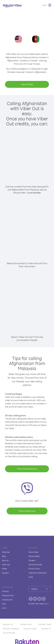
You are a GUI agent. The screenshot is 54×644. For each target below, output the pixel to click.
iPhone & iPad (8, 595)
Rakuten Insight (30, 629)
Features (6, 552)
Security (5, 560)
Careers (32, 560)
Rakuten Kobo (26, 624)
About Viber (33, 552)
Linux (4, 608)
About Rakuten (9, 633)
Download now (27, 511)
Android (5, 591)
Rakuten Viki (8, 624)
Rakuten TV (46, 629)
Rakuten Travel (45, 624)
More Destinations (27, 469)
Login (44, 5)
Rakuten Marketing (11, 629)
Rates (4, 569)
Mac (4, 604)
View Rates (27, 84)
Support (5, 573)
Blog (4, 556)
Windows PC (7, 600)
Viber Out (6, 565)
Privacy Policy (34, 569)
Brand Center (34, 556)
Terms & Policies (35, 565)
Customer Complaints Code (38, 575)
